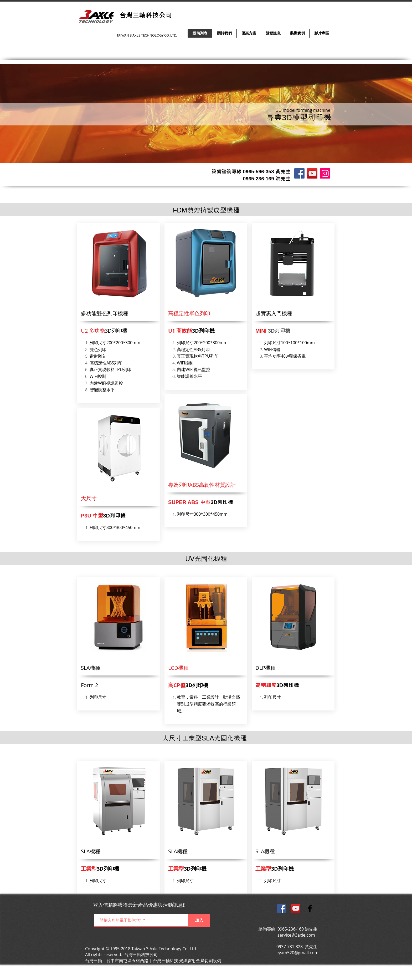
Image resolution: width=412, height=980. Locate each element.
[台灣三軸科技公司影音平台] (296, 908)
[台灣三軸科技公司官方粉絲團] (282, 908)
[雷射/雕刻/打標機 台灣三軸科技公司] (299, 173)
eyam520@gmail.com (297, 953)
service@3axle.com (296, 935)
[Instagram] (325, 173)
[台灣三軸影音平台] (312, 173)
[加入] (199, 920)
